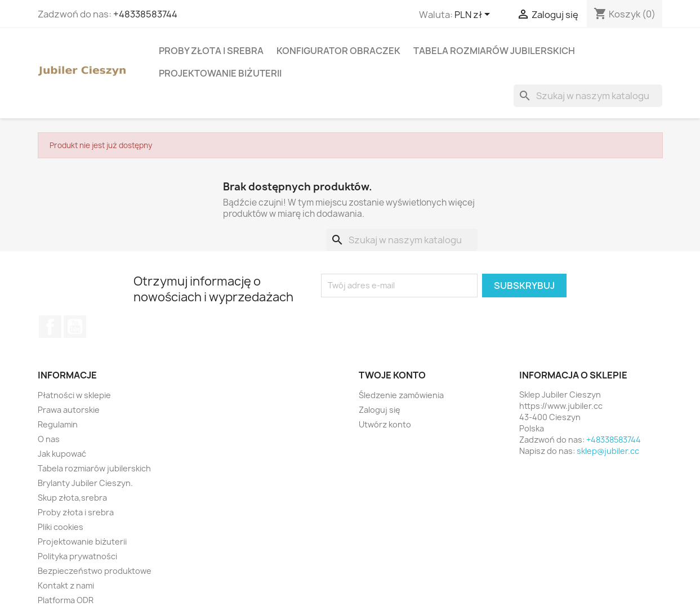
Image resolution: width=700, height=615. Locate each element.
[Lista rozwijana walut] (474, 15)
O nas (49, 439)
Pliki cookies (61, 527)
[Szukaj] (588, 96)
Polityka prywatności (77, 556)
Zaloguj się (380, 410)
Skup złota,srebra (72, 498)
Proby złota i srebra (211, 51)
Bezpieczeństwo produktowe (95, 571)
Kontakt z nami (66, 585)
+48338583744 (145, 14)
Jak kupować (62, 454)
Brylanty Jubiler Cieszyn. (85, 483)
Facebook (50, 327)
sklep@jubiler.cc (608, 451)
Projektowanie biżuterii (220, 73)
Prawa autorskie (69, 410)
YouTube (75, 327)
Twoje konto (392, 375)
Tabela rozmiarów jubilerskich (494, 51)
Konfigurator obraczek (338, 51)
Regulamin (58, 424)
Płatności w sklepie (74, 395)
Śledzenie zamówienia (401, 395)
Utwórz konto (385, 424)
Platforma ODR (66, 600)
